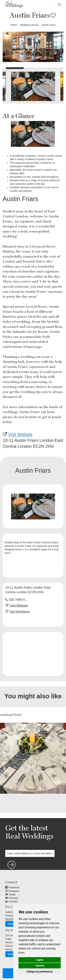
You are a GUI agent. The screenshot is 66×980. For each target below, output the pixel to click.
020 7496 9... (18, 600)
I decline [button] (40, 966)
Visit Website (20, 434)
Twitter (11, 894)
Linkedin (11, 902)
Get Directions (20, 612)
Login (8, 939)
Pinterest (12, 898)
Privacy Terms (13, 916)
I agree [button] (40, 960)
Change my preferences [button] (40, 972)
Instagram (12, 891)
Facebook (12, 887)
